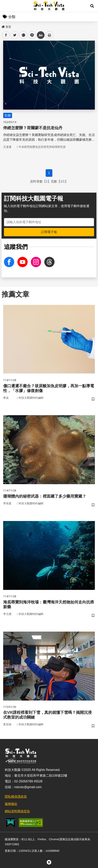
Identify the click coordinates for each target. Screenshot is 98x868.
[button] (92, 6)
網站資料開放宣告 (17, 811)
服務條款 (11, 804)
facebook (6, 35)
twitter (15, 35)
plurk (23, 35)
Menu (6, 6)
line (31, 35)
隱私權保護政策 (16, 797)
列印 (49, 35)
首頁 (6, 27)
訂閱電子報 (49, 232)
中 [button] (41, 35)
